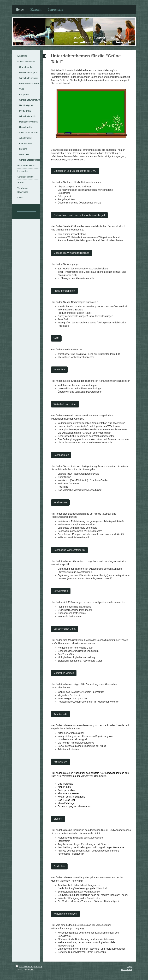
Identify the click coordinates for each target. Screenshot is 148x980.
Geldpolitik (59, 866)
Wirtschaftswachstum (65, 404)
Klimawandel (60, 762)
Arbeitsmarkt (60, 714)
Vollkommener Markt (65, 629)
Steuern (58, 819)
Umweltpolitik (61, 591)
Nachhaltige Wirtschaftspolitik (69, 550)
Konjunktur (59, 370)
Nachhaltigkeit (61, 455)
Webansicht (127, 969)
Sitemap (38, 967)
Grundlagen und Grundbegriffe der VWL (75, 171)
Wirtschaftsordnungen (65, 914)
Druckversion (24, 967)
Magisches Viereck (64, 673)
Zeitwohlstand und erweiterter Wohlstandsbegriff (79, 215)
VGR (56, 338)
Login (130, 966)
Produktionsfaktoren (64, 291)
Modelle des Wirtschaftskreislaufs (72, 253)
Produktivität (60, 502)
